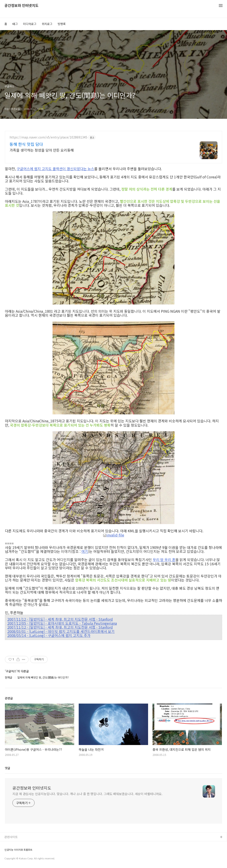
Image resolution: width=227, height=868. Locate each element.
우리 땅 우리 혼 (164, 560)
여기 (85, 551)
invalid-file (113, 535)
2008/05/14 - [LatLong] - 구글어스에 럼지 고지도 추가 (49, 635)
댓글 (8, 768)
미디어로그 (30, 24)
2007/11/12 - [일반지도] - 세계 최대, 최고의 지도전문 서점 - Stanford (60, 619)
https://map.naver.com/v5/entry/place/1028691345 (48, 137)
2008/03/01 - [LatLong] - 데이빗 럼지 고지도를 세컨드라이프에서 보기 (61, 631)
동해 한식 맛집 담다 (26, 144)
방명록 (62, 24)
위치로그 (47, 24)
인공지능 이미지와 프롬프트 (18, 850)
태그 (15, 24)
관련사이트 (11, 837)
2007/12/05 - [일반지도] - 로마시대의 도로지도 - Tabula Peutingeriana (62, 623)
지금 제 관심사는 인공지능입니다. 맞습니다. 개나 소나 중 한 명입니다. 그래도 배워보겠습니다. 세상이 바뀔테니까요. (87, 794)
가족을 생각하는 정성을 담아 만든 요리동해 (42, 150)
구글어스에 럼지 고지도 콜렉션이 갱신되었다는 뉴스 (55, 169)
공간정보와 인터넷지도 (22, 6)
